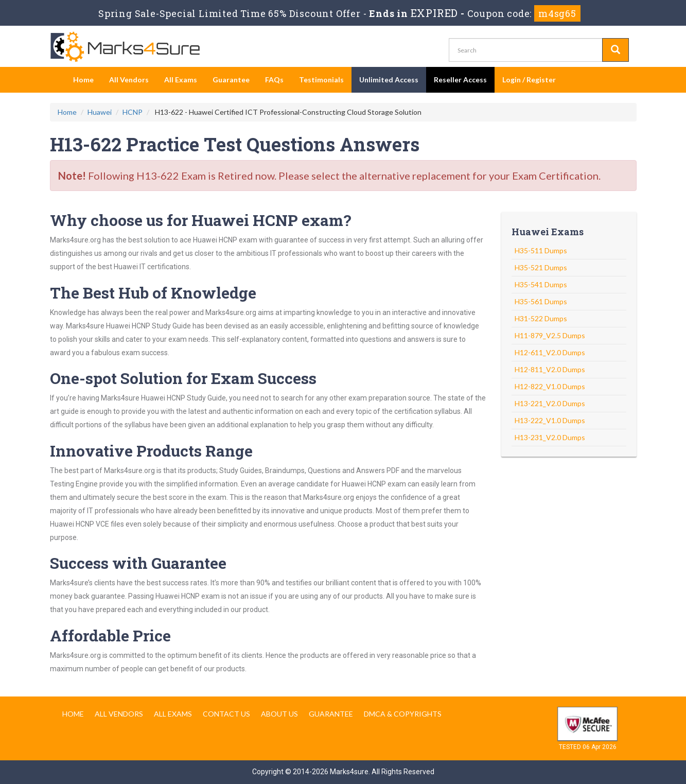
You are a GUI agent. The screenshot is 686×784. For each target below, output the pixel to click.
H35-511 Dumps (541, 250)
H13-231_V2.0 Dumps (550, 437)
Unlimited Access (389, 80)
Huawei (100, 112)
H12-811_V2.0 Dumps (550, 369)
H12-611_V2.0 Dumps (550, 352)
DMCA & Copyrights (403, 714)
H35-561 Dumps (541, 301)
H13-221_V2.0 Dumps (550, 403)
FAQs (274, 80)
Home (83, 80)
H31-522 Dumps (541, 318)
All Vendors (129, 80)
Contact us (226, 714)
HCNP (133, 112)
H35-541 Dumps (541, 284)
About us (279, 714)
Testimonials (321, 80)
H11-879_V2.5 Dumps (550, 335)
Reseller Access (460, 80)
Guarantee (231, 80)
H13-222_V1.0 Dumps (550, 420)
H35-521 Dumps (541, 267)
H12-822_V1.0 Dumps (550, 386)
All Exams (181, 80)
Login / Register (529, 80)
